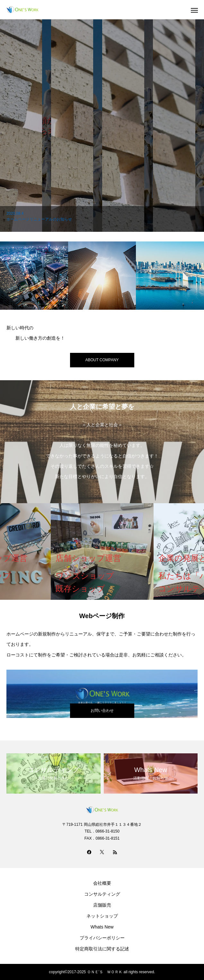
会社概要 (102, 883)
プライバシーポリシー (102, 938)
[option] (102, 126)
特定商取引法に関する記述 (102, 949)
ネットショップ (102, 916)
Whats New (102, 927)
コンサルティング (102, 894)
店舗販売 (102, 905)
